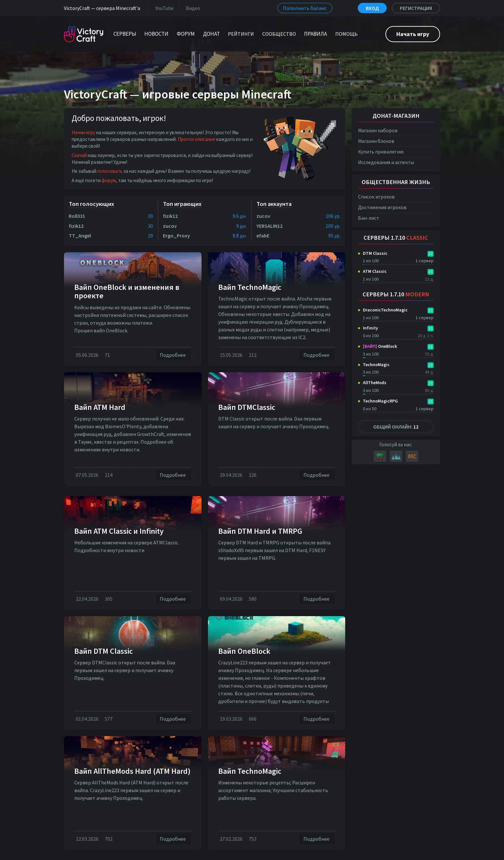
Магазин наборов (378, 130)
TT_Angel (80, 236)
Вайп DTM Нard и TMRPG (260, 531)
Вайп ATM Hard (100, 407)
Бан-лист (369, 218)
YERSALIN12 (270, 226)
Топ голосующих (91, 204)
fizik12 (76, 226)
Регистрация (416, 8)
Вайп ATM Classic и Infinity (119, 531)
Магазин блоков (376, 141)
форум (109, 180)
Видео (192, 8)
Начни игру (83, 132)
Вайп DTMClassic (247, 407)
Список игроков (376, 197)
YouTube (163, 8)
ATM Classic (375, 271)
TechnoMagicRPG (380, 401)
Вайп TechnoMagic (250, 287)
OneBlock (380, 346)
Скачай (79, 155)
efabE (263, 236)
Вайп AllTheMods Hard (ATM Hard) (132, 771)
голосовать (110, 171)
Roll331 (77, 216)
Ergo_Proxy (176, 236)
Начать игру (413, 34)
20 (430, 254)
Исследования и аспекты (386, 162)
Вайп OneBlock (244, 651)
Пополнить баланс (305, 8)
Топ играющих (182, 204)
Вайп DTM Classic (104, 651)
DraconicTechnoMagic (385, 310)
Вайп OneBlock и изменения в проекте (127, 291)
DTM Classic (375, 253)
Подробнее (174, 355)
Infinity (370, 328)
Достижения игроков (382, 207)
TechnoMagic (376, 365)
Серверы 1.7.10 (396, 238)
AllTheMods (375, 383)
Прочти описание (197, 139)
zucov (170, 226)
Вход (372, 8)
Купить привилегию (381, 152)
